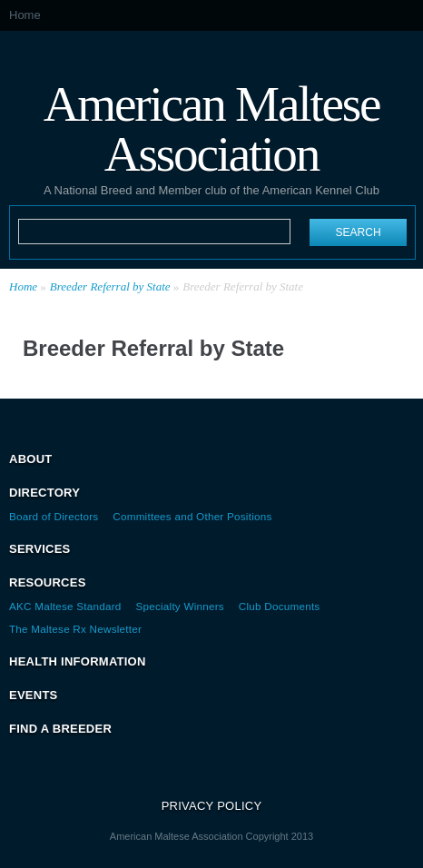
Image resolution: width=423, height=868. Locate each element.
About (30, 459)
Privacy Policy (212, 806)
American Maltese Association (212, 128)
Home (25, 15)
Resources (48, 582)
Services (40, 549)
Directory (44, 493)
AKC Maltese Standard (65, 606)
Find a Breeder (60, 729)
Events (34, 695)
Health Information (78, 661)
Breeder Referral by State (110, 286)
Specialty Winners (180, 606)
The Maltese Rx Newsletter (75, 629)
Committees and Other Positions (192, 516)
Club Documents (280, 606)
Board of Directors (54, 516)
